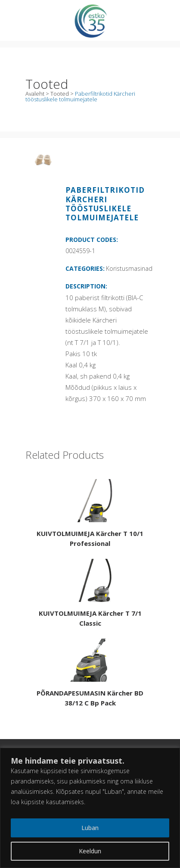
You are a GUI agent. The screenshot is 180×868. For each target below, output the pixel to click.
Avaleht (35, 94)
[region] (90, 808)
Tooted (60, 94)
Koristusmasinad (129, 268)
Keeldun (90, 851)
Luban (90, 828)
